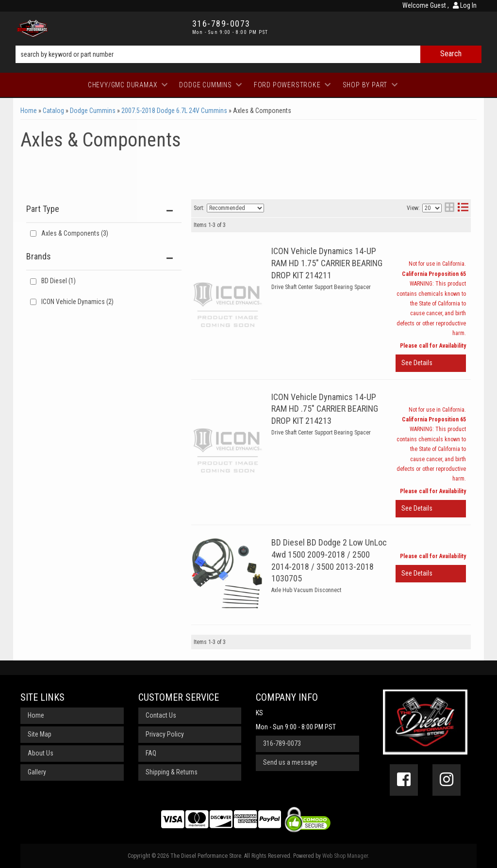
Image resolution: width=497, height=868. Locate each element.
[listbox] (235, 208)
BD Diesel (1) (58, 281)
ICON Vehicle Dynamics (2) (77, 302)
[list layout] (463, 208)
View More (431, 363)
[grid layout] (449, 208)
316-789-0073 (282, 743)
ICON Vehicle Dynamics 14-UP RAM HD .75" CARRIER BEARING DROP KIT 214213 (325, 409)
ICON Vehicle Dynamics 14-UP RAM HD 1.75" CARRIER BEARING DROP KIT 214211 (327, 263)
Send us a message (290, 762)
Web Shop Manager (345, 856)
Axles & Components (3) (75, 233)
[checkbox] (33, 281)
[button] (248, 54)
